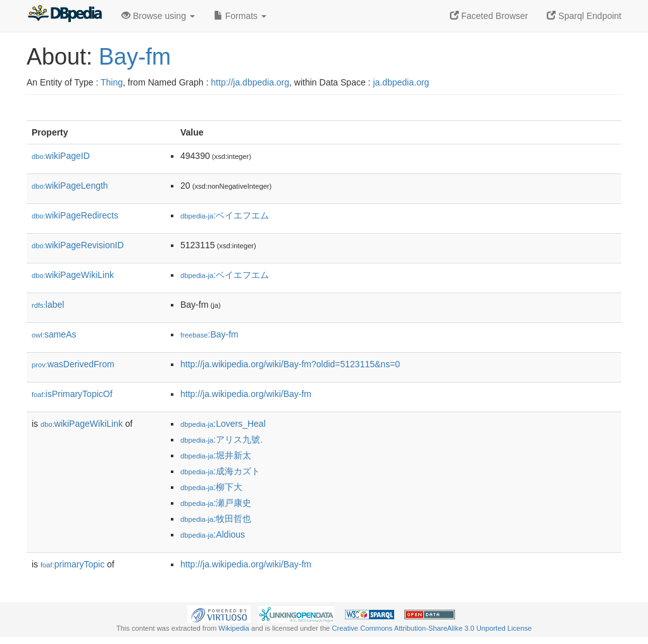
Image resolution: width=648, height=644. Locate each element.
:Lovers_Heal (223, 424)
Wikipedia (234, 628)
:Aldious (213, 534)
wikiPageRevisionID (78, 245)
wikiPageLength (70, 186)
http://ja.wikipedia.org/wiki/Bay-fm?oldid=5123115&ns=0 (290, 364)
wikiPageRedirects (75, 215)
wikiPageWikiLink (73, 275)
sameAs (54, 334)
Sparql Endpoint (584, 16)
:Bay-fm (209, 334)
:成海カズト (220, 471)
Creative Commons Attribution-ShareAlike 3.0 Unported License (432, 628)
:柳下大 (211, 487)
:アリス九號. (221, 439)
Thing (112, 82)
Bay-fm (135, 57)
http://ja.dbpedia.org (250, 82)
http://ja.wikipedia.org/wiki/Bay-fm (246, 394)
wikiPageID (61, 156)
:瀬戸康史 (216, 503)
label (48, 305)
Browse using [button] (158, 16)
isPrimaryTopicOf (72, 394)
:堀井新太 (216, 455)
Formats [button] (240, 16)
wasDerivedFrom (73, 364)
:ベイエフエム (225, 215)
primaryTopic (72, 564)
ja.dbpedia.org (401, 82)
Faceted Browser (489, 16)
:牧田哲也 (216, 519)
